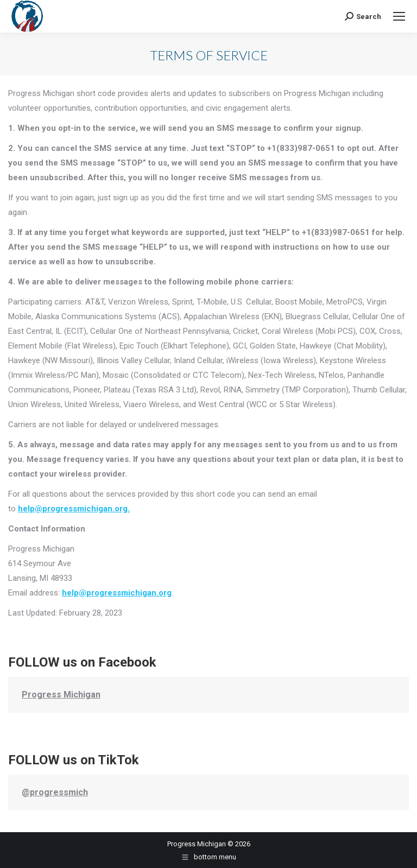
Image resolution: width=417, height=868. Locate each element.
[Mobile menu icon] (399, 16)
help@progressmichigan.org (117, 593)
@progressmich (55, 792)
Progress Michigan (61, 695)
